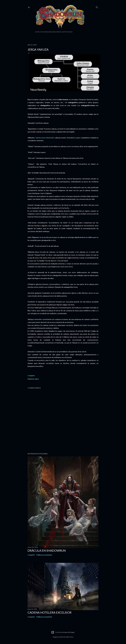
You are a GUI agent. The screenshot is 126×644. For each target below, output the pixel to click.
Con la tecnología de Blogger (63, 632)
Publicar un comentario (44, 555)
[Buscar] (97, 7)
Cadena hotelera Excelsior (50, 612)
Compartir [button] (31, 376)
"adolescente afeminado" (45, 138)
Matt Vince (70, 637)
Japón (37, 379)
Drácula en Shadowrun (47, 550)
